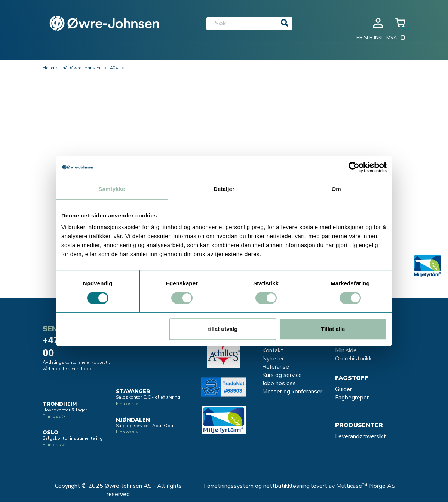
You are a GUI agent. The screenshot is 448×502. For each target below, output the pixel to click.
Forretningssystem (229, 486)
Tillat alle (333, 329)
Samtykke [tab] (112, 189)
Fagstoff (352, 378)
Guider (343, 389)
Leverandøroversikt (360, 436)
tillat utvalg (223, 329)
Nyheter (273, 359)
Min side (346, 350)
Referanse (276, 367)
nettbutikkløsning (286, 486)
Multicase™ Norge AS (366, 486)
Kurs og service (282, 375)
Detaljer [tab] (224, 189)
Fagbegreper (352, 398)
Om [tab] (336, 189)
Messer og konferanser (292, 392)
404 (114, 68)
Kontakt (273, 350)
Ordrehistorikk (354, 359)
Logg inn (378, 23)
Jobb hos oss (279, 383)
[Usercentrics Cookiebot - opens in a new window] (354, 167)
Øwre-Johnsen (85, 68)
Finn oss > (54, 416)
